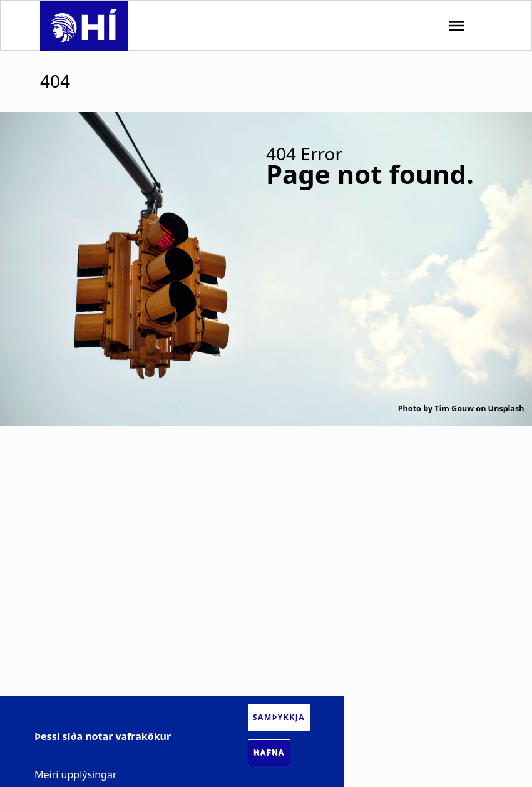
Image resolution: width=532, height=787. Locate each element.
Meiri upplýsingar (76, 774)
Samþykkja (279, 717)
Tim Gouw (454, 409)
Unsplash (506, 409)
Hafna (269, 753)
